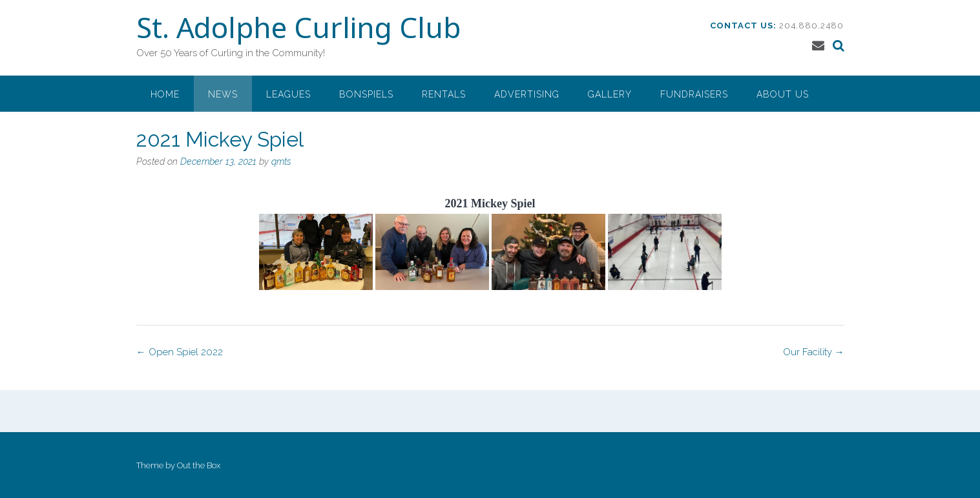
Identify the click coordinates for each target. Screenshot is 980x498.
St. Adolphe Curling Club (298, 30)
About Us (783, 94)
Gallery (610, 94)
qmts (281, 161)
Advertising (527, 94)
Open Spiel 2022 (180, 352)
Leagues (288, 94)
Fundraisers (694, 94)
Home (165, 94)
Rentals (444, 94)
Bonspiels (366, 94)
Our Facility (814, 352)
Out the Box (199, 465)
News (223, 94)
